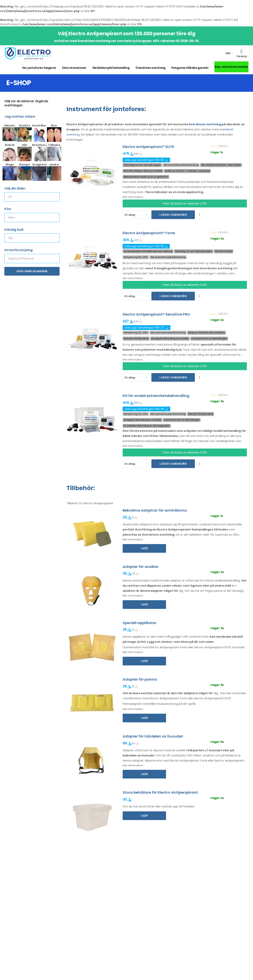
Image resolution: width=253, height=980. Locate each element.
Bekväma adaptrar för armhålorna (155, 510)
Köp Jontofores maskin (231, 67)
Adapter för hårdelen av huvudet (153, 736)
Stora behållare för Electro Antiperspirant (160, 792)
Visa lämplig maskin (32, 271)
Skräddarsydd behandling (111, 68)
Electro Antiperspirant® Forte (149, 233)
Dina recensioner (74, 68)
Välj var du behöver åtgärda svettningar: (26, 103)
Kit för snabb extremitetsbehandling (156, 396)
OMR (228, 53)
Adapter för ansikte (140, 567)
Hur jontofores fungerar (39, 68)
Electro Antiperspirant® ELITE (148, 147)
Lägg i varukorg (174, 215)
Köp (145, 548)
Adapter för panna (140, 679)
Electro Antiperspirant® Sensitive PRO (156, 314)
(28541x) (223, 146)
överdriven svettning (205, 124)
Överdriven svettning (150, 68)
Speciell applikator (140, 623)
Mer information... (134, 197)
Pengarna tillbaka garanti (190, 68)
